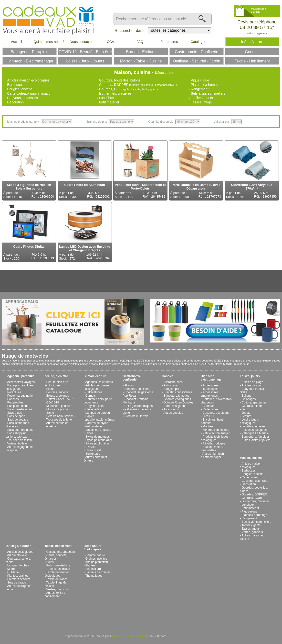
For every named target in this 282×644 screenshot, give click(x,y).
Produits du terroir (136, 416)
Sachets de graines (98, 572)
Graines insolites (96, 559)
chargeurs (236, 361)
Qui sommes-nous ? (49, 42)
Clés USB (209, 416)
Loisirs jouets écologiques (249, 421)
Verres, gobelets (252, 532)
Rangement (200, 89)
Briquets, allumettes (176, 396)
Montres (208, 426)
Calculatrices (94, 392)
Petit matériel (109, 102)
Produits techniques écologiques (215, 438)
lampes (84, 364)
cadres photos (180, 364)
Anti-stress (170, 385)
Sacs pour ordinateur (21, 430)
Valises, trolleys (17, 443)
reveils (238, 364)
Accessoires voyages (21, 382)
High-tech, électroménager (212, 378)
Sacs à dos (15, 413)
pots (227, 361)
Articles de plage (252, 382)
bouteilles (207, 361)
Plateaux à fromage (206, 85)
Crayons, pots (94, 406)
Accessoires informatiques (210, 387)
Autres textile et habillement (56, 594)
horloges (161, 361)
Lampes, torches (18, 565)
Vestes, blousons (57, 589)
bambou (50, 361)
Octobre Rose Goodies (178, 402)
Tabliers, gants (202, 98)
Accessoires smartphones (210, 394)
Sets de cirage (17, 583)
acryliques (127, 364)
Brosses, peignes (58, 396)
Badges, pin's (172, 389)
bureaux (150, 361)
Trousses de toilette (20, 440)
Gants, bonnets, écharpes (56, 557)
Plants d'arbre (94, 569)
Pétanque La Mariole (255, 433)
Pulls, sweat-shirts (58, 565)
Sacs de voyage (18, 420)
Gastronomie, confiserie (132, 378)
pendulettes (71, 361)
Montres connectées (216, 430)
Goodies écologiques (177, 399)
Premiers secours (19, 579)
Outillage (13, 572)
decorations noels (114, 361)
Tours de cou (172, 409)
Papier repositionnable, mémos (99, 418)
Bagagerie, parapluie (20, 376)
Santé (50, 413)
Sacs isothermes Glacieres (17, 425)
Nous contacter (81, 42)
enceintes (38, 361)
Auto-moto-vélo (17, 555)
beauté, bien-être (56, 376)
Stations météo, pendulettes (212, 449)
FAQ (140, 42)
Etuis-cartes (93, 409)
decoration (53, 364)
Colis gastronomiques (139, 406)
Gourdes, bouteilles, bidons (120, 80)
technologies (29, 364)
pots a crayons (11, 361)
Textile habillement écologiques (58, 574)
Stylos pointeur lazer (99, 440)
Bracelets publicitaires (178, 392)
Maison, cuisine (251, 458)
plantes (83, 361)
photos (247, 361)
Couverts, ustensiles (22, 98)
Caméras (209, 406)
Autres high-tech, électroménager (213, 455)
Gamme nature (95, 555)
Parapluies (14, 392)
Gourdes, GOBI (111, 89)
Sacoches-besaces (20, 409)
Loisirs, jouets (250, 376)
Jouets (246, 413)
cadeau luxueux (262, 361)
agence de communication (128, 636)
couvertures (96, 361)
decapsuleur (96, 364)
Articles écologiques (20, 552)
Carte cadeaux (18, 93)
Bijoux (50, 389)
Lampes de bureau (98, 413)
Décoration (15, 102)
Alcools (129, 385)
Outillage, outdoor (18, 546)
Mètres (12, 569)
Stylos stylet (93, 450)
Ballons (246, 396)
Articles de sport (252, 385)
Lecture (247, 416)
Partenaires (169, 42)
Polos (50, 562)
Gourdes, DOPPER (114, 85)
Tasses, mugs (201, 102)
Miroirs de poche (57, 409)
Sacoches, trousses (98, 430)
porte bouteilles (143, 364)
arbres (59, 361)
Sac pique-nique (18, 406)
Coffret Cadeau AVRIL (61, 399)
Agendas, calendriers (99, 382)
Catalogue (198, 42)
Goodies (168, 376)
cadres (116, 364)
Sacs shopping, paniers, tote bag (16, 435)
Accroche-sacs (173, 382)
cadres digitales (69, 364)
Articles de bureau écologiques (96, 387)
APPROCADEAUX (202, 364)
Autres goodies (173, 413)
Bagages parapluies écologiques (19, 387)
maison (41, 364)
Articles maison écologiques (28, 80)
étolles (219, 364)
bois (168, 364)
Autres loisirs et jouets (256, 440)
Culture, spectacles (254, 402)
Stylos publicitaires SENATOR (97, 445)
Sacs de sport (16, 416)
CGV (111, 42)
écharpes (26, 361)
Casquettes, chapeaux (61, 552)
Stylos (89, 433)
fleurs (246, 364)
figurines (131, 361)
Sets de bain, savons (60, 416)
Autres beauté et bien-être (56, 425)
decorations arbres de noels (184, 361)
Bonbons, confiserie (137, 389)
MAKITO (228, 364)
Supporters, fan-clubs (256, 437)
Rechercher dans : (131, 31)
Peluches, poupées (254, 430)
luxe (163, 364)
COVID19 (53, 402)
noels (156, 364)
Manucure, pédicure (59, 406)
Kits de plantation (97, 562)
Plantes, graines (18, 576)
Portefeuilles (15, 402)
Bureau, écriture (95, 376)
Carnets (91, 396)
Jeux (245, 409)
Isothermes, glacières (115, 93)
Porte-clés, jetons (175, 406)
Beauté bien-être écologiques (56, 384)
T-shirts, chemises (58, 569)
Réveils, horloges (214, 443)
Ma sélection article (259, 10)
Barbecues (15, 85)
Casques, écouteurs (216, 413)
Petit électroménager (216, 433)
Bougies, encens (20, 89)
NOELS (219, 361)
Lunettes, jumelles (254, 426)
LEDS (141, 361)
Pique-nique (200, 80)
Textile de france (57, 579)
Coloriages (249, 399)
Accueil (16, 42)
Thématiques (94, 576)
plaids (108, 364)
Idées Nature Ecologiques (93, 548)
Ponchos (13, 399)
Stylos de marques (98, 437)
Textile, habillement (58, 546)
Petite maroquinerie (20, 396)
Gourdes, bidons (252, 406)
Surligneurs (93, 454)
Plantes (90, 565)
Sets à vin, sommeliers (208, 93)
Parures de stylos (97, 423)
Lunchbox (106, 98)
